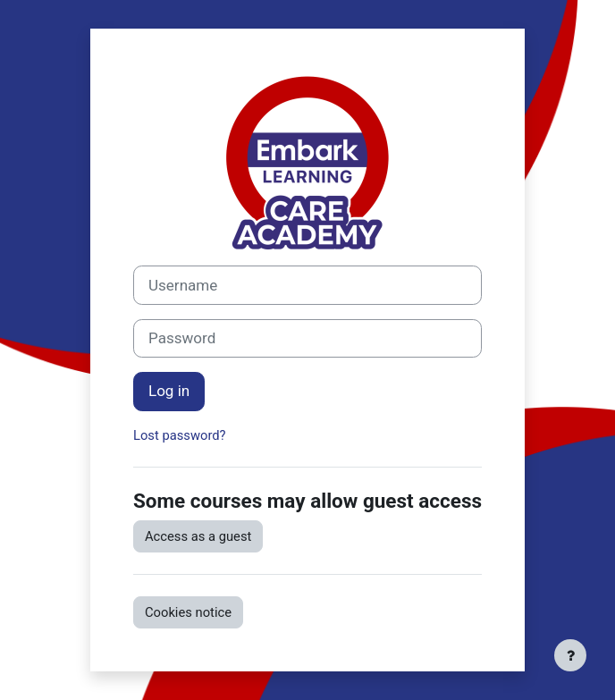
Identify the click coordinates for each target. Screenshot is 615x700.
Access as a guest (198, 536)
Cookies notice (188, 612)
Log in (169, 391)
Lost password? (180, 435)
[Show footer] (570, 655)
